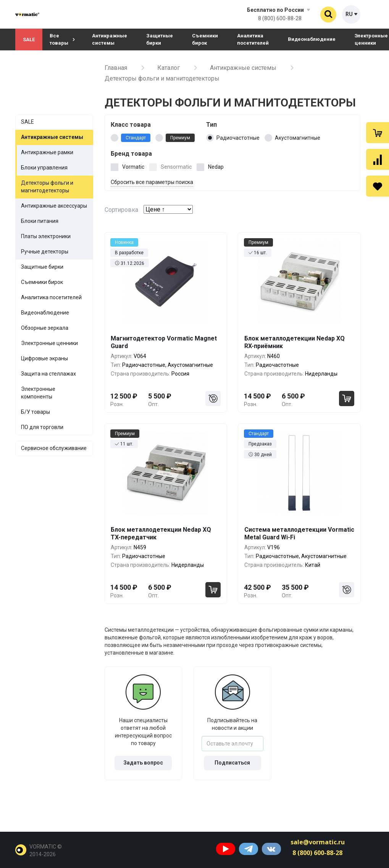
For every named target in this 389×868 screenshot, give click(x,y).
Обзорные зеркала (45, 328)
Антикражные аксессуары (54, 206)
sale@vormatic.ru (318, 842)
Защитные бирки (160, 39)
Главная (116, 68)
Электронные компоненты (38, 393)
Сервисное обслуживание (54, 448)
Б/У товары (36, 412)
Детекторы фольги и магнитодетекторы (47, 187)
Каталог (169, 68)
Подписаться (232, 763)
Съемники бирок (205, 39)
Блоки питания (40, 221)
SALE (29, 40)
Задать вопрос (143, 763)
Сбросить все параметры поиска (152, 182)
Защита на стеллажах (48, 374)
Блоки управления (44, 168)
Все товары (62, 39)
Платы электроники (46, 236)
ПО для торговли (42, 427)
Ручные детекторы (45, 252)
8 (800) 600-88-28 (280, 18)
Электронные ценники (49, 343)
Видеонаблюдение (312, 39)
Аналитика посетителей (253, 39)
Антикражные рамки (47, 152)
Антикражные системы (110, 39)
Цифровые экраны (44, 358)
